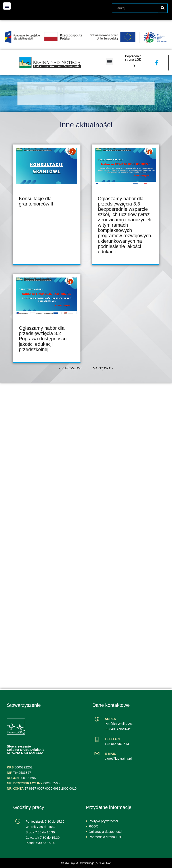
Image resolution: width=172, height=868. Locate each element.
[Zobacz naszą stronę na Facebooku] (157, 63)
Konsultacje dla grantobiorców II (36, 201)
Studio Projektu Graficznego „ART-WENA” (86, 863)
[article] (46, 205)
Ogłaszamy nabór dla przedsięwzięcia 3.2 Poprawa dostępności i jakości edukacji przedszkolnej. (43, 339)
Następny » (103, 368)
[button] (110, 62)
